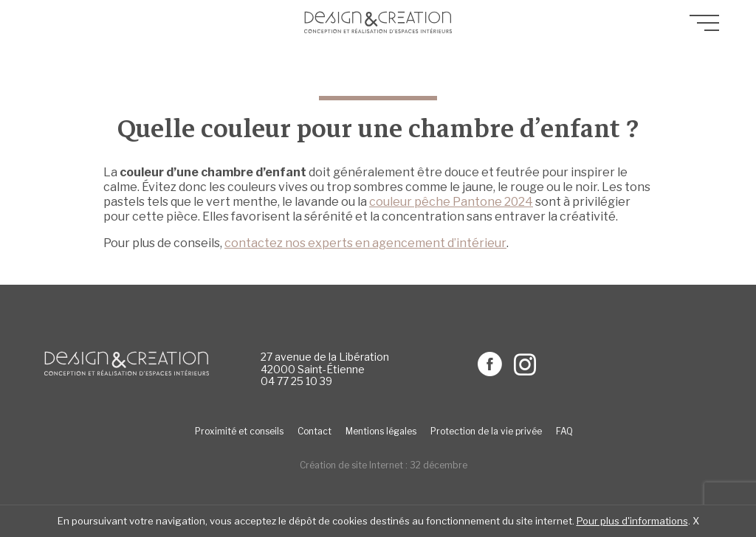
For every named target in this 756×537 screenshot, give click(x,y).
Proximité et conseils (239, 431)
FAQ (564, 431)
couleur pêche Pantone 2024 (451, 202)
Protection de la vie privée (486, 431)
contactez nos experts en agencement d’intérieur (365, 243)
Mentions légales (381, 431)
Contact (315, 431)
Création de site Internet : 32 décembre (384, 465)
